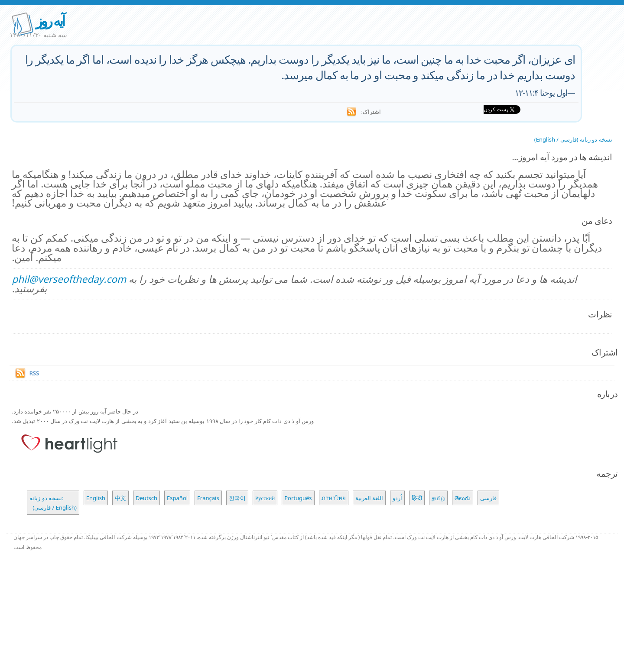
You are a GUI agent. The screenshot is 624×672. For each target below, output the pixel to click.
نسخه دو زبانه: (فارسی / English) (53, 503)
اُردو (397, 498)
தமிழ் (438, 498)
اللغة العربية (369, 498)
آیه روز (50, 21)
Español (177, 498)
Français (208, 498)
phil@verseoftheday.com (69, 279)
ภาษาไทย (334, 498)
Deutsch (146, 498)
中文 (120, 498)
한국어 (237, 498)
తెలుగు (463, 498)
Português (298, 498)
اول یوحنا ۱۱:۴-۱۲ (541, 92)
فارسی (488, 498)
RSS (34, 373)
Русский (265, 498)
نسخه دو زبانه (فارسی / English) (573, 139)
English (96, 498)
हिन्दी (417, 498)
